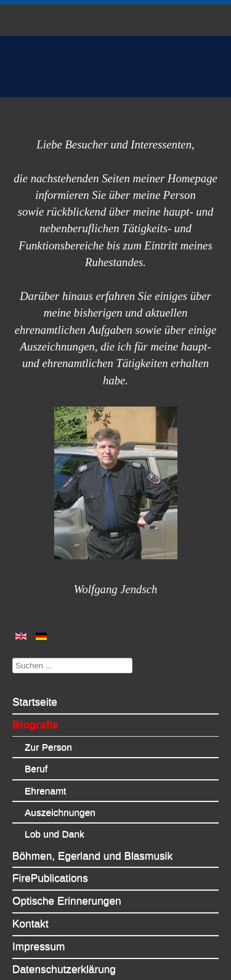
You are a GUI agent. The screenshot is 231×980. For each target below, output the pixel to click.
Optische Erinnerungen (67, 875)
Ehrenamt (45, 765)
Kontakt (30, 898)
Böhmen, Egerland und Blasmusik (92, 830)
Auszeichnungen (60, 787)
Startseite (35, 676)
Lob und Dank (55, 808)
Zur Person (48, 722)
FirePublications (50, 852)
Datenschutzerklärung (64, 944)
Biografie (35, 699)
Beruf (36, 743)
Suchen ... (13, 632)
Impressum (38, 921)
